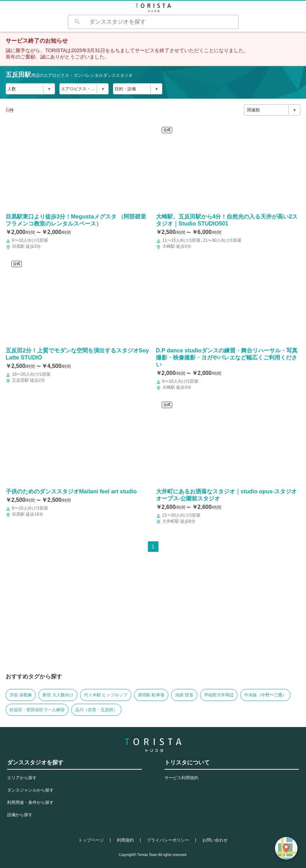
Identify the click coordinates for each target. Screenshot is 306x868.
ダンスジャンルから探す (30, 790)
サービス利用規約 (181, 778)
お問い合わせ (215, 840)
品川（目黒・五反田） (96, 710)
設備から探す (20, 815)
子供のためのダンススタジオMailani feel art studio (71, 491)
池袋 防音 (184, 695)
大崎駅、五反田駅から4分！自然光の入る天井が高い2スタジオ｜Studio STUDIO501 (227, 220)
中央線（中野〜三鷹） (265, 695)
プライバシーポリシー (168, 840)
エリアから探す (22, 778)
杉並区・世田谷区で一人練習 (37, 710)
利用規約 (125, 840)
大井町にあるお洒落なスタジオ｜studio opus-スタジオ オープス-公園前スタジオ (227, 495)
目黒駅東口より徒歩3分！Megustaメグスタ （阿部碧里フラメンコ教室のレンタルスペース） (76, 220)
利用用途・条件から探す (30, 802)
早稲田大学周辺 (219, 695)
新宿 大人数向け (58, 695)
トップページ (91, 840)
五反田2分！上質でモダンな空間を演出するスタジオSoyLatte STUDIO (77, 354)
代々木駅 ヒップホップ (106, 695)
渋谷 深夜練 (21, 695)
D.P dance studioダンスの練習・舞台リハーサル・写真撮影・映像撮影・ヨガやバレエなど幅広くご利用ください (227, 358)
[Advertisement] (153, 618)
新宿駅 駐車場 (151, 695)
